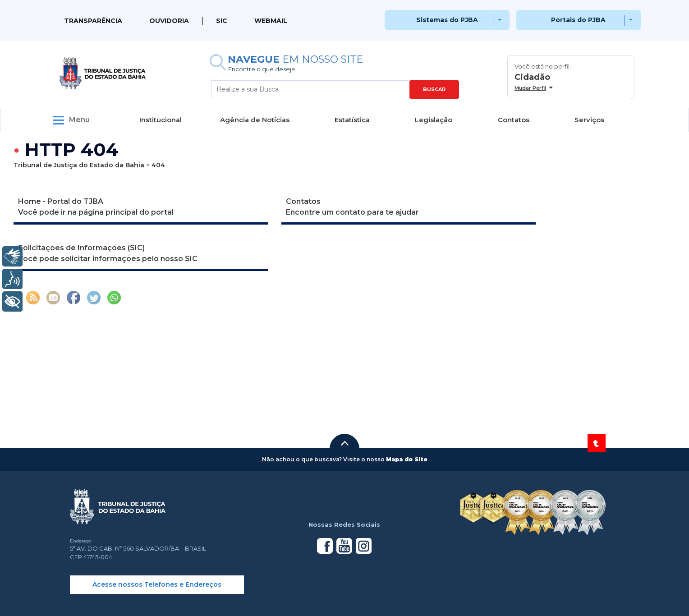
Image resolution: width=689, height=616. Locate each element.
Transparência (93, 21)
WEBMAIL (271, 21)
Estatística (352, 120)
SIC (222, 21)
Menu (79, 120)
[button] (344, 443)
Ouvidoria (169, 21)
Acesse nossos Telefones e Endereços (157, 584)
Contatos (514, 120)
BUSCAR (434, 89)
